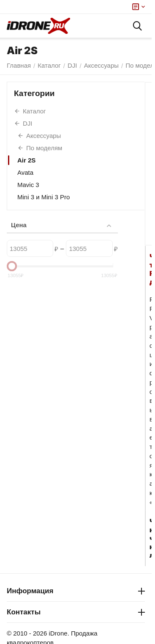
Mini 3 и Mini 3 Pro (44, 197)
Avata (25, 172)
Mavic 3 (28, 185)
